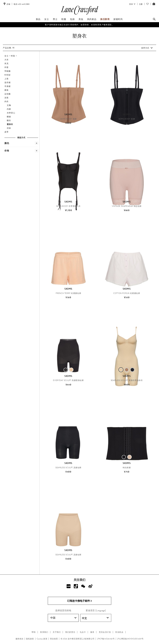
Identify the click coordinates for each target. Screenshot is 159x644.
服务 (92, 632)
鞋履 (64, 19)
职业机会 (119, 632)
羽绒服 (8, 71)
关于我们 (57, 632)
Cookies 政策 (42, 639)
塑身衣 (10, 124)
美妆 (81, 19)
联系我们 (44, 632)
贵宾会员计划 (105, 632)
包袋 (72, 19)
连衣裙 (8, 82)
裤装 (7, 90)
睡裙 (9, 117)
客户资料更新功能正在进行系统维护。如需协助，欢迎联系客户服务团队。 (79, 25)
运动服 (8, 94)
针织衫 (8, 75)
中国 (63, 618)
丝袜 (9, 128)
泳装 (7, 98)
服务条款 (19, 639)
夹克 (7, 63)
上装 (7, 79)
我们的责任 (70, 632)
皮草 (7, 132)
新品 (38, 19)
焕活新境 (105, 19)
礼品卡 (83, 632)
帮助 (34, 632)
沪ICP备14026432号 (106, 639)
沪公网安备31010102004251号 (130, 639)
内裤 (9, 109)
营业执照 (54, 639)
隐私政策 (30, 639)
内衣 (7, 102)
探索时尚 (118, 19)
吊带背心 (11, 113)
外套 (7, 67)
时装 (13, 56)
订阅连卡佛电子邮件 (80, 601)
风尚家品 (92, 19)
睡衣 (9, 121)
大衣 (7, 60)
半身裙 (8, 86)
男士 (55, 19)
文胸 (9, 105)
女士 (47, 19)
